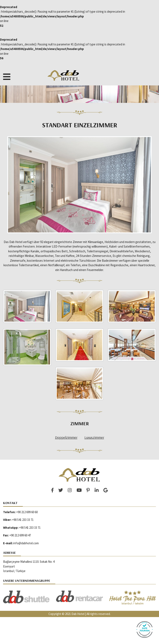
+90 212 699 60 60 (27, 512)
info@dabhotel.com (26, 543)
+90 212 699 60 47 (20, 535)
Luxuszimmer (94, 437)
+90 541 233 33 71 (23, 520)
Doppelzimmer (66, 437)
